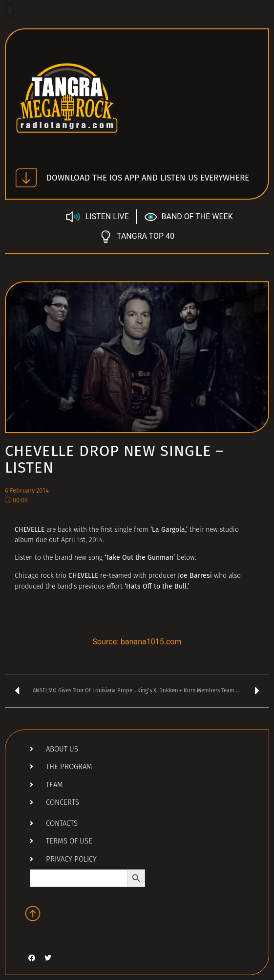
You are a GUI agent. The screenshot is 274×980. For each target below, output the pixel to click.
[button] (10, 11)
